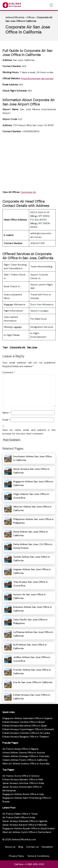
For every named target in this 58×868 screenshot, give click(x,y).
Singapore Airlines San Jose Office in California (33, 483)
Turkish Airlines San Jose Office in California (32, 559)
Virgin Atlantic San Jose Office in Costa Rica (31, 496)
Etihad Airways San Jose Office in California (32, 697)
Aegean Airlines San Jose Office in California (32, 571)
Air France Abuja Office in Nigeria (20, 749)
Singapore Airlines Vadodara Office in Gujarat (27, 718)
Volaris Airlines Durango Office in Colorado (26, 756)
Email (6, 420)
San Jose (32, 347)
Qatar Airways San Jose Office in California (31, 471)
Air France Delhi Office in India (19, 817)
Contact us (32, 847)
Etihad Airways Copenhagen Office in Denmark (28, 729)
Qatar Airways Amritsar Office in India (23, 783)
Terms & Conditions (38, 856)
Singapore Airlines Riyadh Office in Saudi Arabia (28, 828)
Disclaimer (47, 847)
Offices (31, 17)
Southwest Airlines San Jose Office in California (32, 458)
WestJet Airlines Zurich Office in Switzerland (27, 832)
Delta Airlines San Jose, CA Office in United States (33, 546)
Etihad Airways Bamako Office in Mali (23, 779)
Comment (9, 372)
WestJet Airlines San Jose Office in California (32, 508)
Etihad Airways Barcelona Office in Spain (25, 726)
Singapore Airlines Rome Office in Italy (23, 794)
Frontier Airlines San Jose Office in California (32, 672)
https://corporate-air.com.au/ (37, 78)
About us (10, 847)
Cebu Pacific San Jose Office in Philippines (30, 621)
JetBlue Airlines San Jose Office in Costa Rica (32, 659)
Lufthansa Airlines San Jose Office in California (33, 634)
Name (6, 413)
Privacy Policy (17, 856)
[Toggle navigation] (51, 5)
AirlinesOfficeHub (15, 17)
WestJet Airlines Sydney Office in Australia (26, 764)
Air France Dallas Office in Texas (20, 814)
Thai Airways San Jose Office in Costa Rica (30, 584)
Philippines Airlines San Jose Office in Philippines (33, 521)
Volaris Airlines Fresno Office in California (25, 760)
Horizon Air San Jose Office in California (29, 596)
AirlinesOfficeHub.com (24, 839)
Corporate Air (28, 192)
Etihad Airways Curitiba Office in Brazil (23, 722)
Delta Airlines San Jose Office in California (31, 534)
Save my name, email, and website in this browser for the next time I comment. (29, 432)
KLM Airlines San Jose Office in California (30, 646)
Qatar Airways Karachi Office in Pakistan (25, 825)
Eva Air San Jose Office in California (33, 682)
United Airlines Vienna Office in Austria (24, 753)
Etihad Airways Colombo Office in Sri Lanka (26, 733)
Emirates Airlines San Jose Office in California (32, 609)
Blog (21, 847)
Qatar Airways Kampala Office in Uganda (25, 821)
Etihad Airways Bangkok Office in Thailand (26, 737)
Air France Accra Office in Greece (21, 776)
